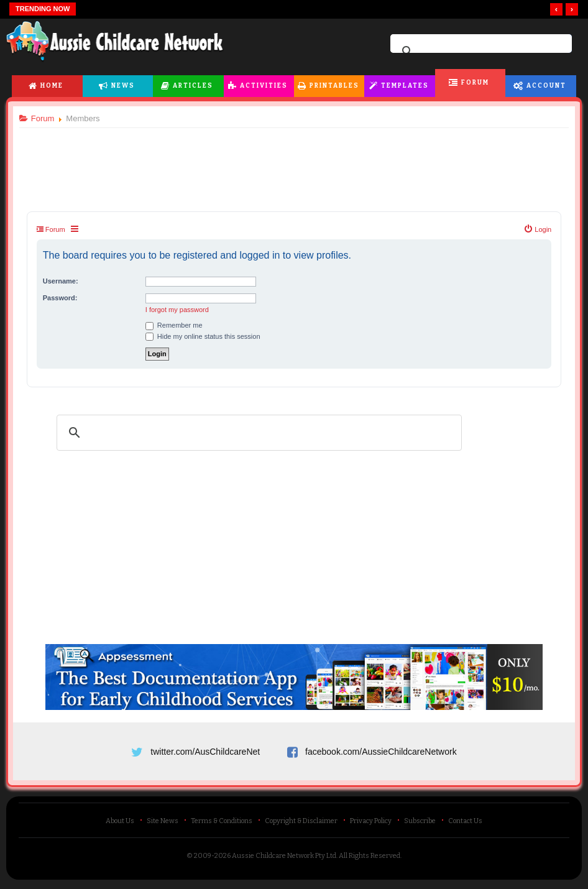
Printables (334, 86)
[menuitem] (535, 229)
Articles (193, 86)
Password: (63, 298)
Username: (63, 281)
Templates (405, 86)
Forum (475, 83)
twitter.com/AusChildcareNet (205, 752)
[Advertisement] (294, 161)
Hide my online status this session (205, 336)
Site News (163, 823)
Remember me (177, 325)
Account (546, 86)
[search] (479, 52)
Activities (264, 86)
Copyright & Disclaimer (301, 823)
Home (52, 86)
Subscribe (420, 823)
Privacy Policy (371, 823)
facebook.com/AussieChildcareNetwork (381, 752)
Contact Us (465, 823)
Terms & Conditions (222, 823)
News (123, 86)
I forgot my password (180, 310)
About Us (120, 823)
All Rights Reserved (370, 858)
